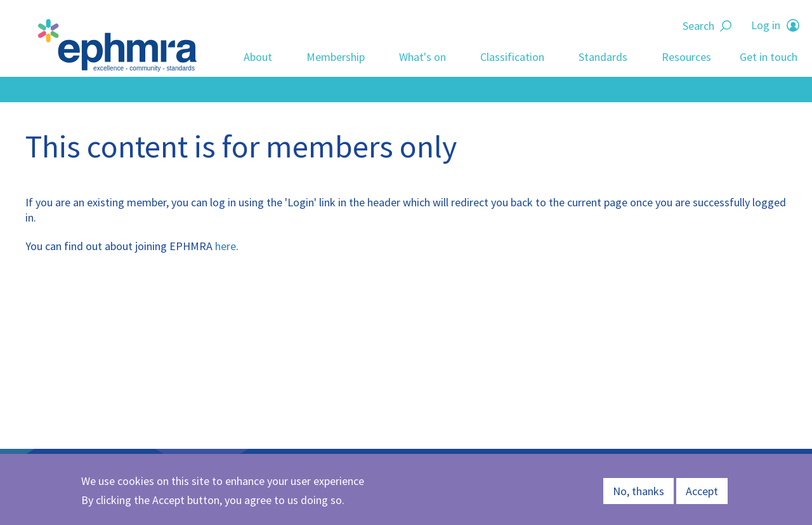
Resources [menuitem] (686, 57)
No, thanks (638, 491)
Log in (766, 25)
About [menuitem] (258, 57)
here (226, 246)
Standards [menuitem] (603, 57)
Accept (702, 491)
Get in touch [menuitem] (769, 57)
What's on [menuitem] (422, 57)
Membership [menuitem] (336, 57)
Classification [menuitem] (512, 57)
